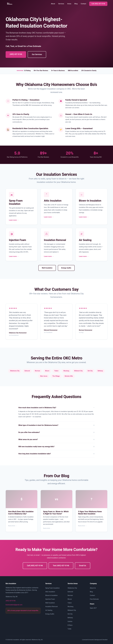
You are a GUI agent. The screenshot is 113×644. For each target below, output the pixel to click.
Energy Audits (66, 268)
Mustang (71, 607)
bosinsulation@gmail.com (14, 605)
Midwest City (72, 610)
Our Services (37, 54)
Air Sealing (49, 610)
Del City (70, 614)
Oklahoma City (72, 588)
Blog (76, 4)
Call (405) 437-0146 (98, 4)
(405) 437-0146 (16, 54)
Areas (69, 4)
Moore (70, 599)
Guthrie (70, 622)
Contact (83, 4)
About (53, 4)
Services (61, 4)
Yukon (70, 603)
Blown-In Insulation (51, 595)
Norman (70, 595)
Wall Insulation (47, 268)
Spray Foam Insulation (52, 588)
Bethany (70, 618)
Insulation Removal (51, 607)
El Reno (70, 625)
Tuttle (69, 629)
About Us (93, 588)
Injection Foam (50, 599)
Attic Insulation (50, 592)
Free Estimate (94, 599)
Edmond (70, 592)
